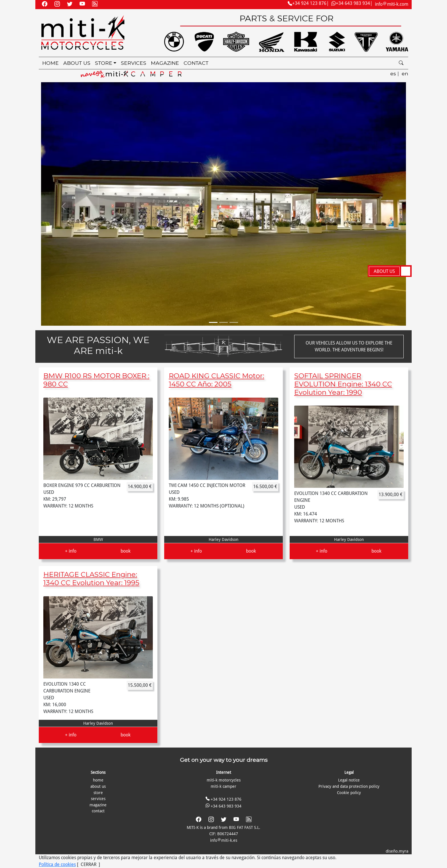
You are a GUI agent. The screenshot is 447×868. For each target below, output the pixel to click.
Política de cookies (57, 864)
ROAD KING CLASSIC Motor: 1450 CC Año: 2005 (217, 380)
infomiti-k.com (392, 4)
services (134, 63)
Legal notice (349, 780)
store (98, 793)
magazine (165, 63)
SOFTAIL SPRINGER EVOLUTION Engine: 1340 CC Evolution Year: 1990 (343, 384)
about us (77, 63)
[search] (401, 63)
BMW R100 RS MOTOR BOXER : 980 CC (96, 380)
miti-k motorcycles (224, 780)
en (405, 73)
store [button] (104, 63)
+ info (71, 551)
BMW (98, 539)
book (126, 551)
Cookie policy (349, 793)
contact (196, 63)
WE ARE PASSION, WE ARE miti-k (98, 345)
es (393, 73)
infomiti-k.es (224, 840)
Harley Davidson (223, 539)
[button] (64, 206)
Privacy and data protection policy (349, 786)
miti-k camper (223, 786)
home (50, 63)
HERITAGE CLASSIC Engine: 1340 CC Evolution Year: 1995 (91, 579)
